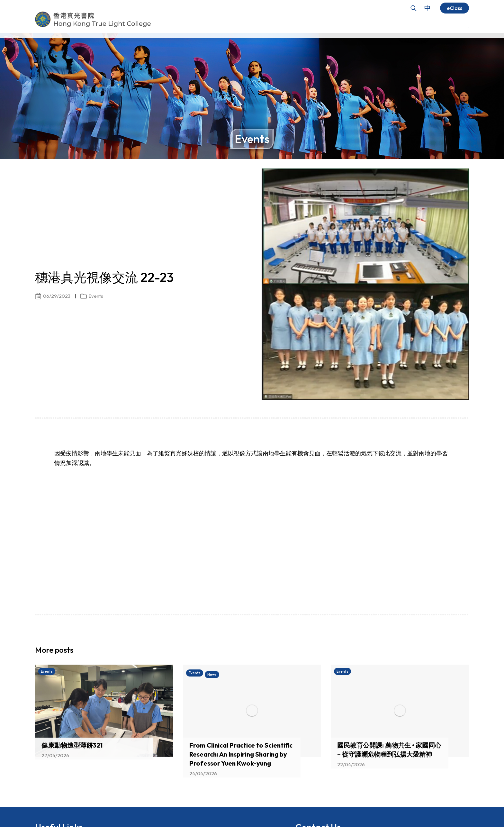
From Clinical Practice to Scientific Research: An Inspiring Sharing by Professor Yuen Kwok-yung (241, 754)
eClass (455, 8)
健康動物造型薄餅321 (72, 745)
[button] (453, 652)
